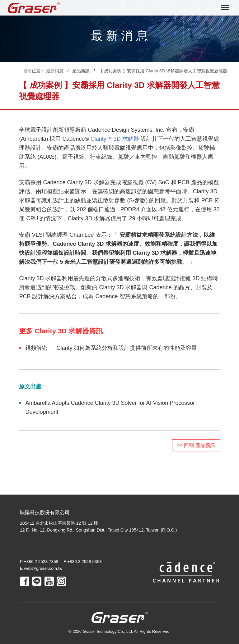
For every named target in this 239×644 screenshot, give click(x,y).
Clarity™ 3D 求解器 (115, 139)
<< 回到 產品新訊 (196, 445)
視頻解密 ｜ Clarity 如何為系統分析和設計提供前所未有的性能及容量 (111, 348)
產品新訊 (81, 71)
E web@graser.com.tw (42, 569)
